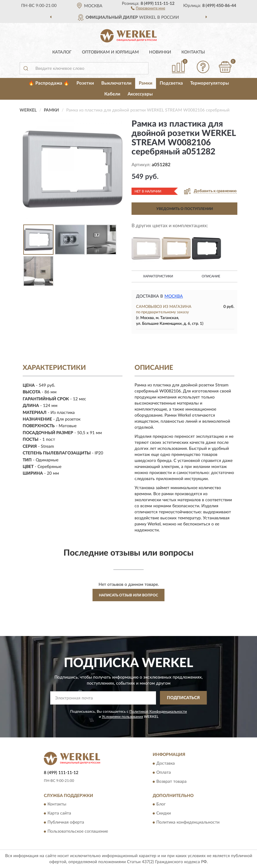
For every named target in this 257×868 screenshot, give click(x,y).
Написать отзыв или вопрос (128, 595)
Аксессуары (140, 94)
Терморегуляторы (210, 83)
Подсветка (171, 83)
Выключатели (116, 83)
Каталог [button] (62, 52)
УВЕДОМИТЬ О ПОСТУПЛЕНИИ (185, 209)
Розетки (85, 83)
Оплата (164, 773)
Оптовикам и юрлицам (110, 52)
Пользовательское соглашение (78, 831)
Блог (161, 804)
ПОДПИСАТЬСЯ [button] (183, 698)
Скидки (164, 813)
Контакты (193, 52)
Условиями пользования (122, 717)
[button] (148, 8)
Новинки (160, 52)
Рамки (146, 83)
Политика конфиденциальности (188, 822)
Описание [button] (211, 276)
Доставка (166, 763)
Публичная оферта (66, 822)
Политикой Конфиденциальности (158, 712)
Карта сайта (59, 813)
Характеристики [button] (158, 276)
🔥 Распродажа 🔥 (49, 83)
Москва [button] (174, 296)
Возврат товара (171, 782)
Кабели (112, 94)
